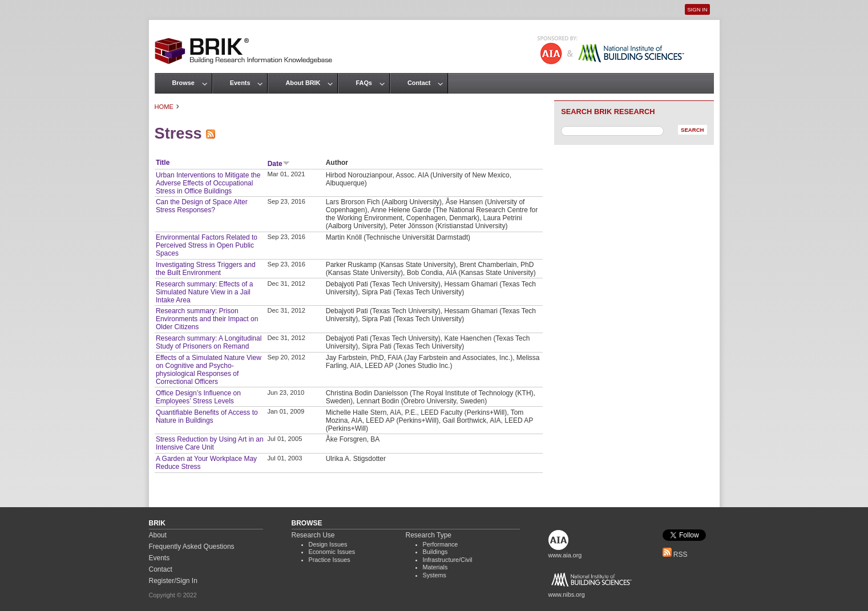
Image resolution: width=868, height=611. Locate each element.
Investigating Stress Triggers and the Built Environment (206, 269)
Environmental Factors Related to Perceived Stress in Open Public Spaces (207, 245)
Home (164, 107)
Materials (435, 567)
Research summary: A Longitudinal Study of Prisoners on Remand (209, 342)
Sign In (697, 9)
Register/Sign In (173, 581)
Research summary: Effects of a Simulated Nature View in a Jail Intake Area (205, 292)
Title (163, 163)
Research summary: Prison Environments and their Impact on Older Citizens (207, 319)
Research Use (313, 535)
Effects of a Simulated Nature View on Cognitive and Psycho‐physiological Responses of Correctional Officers (209, 370)
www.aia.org (565, 555)
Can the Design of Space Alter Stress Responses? (202, 206)
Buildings (435, 552)
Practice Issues (330, 560)
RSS (675, 555)
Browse (183, 83)
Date (279, 164)
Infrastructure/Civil (448, 560)
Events (240, 83)
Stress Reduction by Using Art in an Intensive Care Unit (210, 443)
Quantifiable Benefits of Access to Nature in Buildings (207, 416)
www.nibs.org (567, 594)
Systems (435, 575)
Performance (441, 544)
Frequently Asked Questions (192, 547)
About (158, 535)
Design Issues (328, 544)
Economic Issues (332, 552)
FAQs (364, 83)
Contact (419, 83)
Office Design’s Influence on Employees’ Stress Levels (198, 397)
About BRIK (303, 83)
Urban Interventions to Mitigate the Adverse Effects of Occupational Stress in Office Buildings (208, 183)
